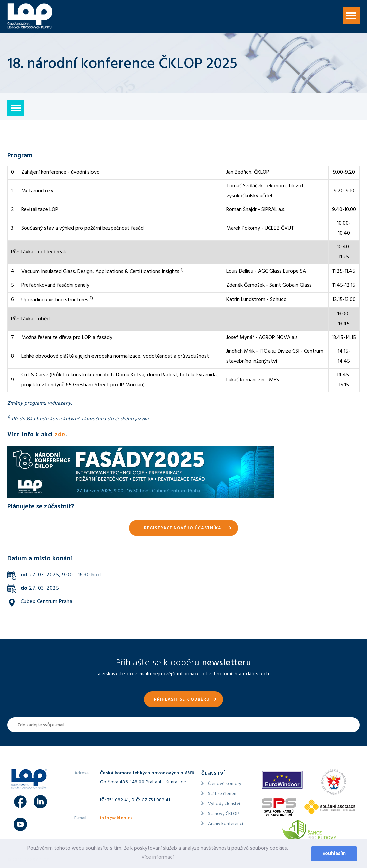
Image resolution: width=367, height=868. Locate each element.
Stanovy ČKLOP (224, 814)
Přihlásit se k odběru (182, 700)
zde (60, 435)
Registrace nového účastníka (183, 529)
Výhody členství (224, 804)
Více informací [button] (157, 858)
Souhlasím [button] (334, 854)
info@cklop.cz (116, 818)
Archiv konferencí (226, 824)
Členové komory (225, 784)
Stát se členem (223, 794)
